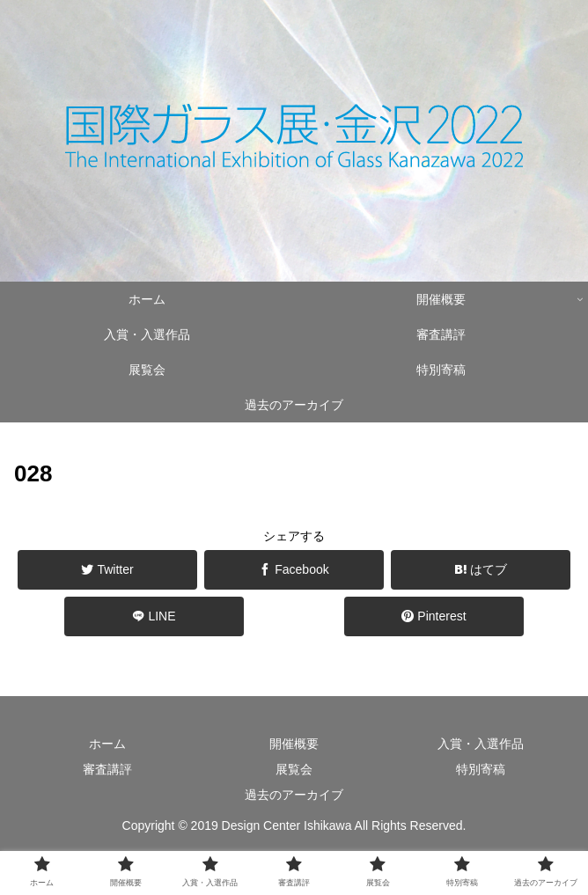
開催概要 (294, 744)
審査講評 (107, 769)
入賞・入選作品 (481, 744)
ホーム (107, 744)
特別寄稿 (481, 769)
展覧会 (294, 769)
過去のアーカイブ (294, 795)
